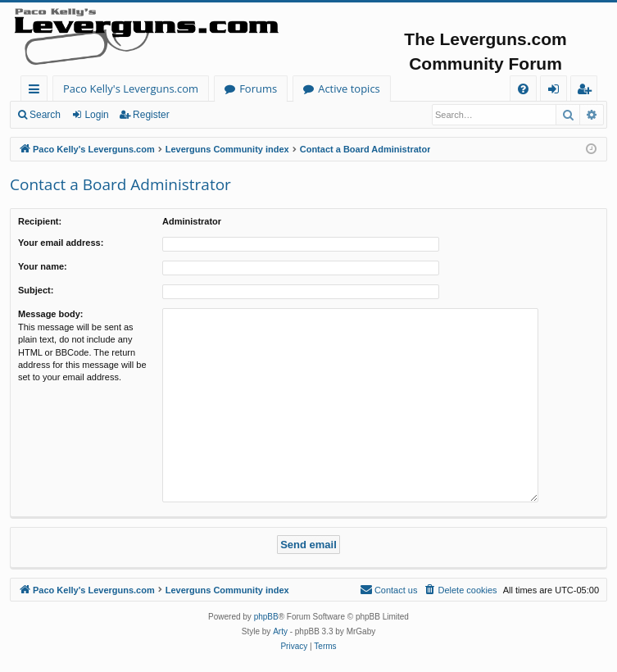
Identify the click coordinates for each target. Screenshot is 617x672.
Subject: (36, 290)
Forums (258, 89)
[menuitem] (523, 89)
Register (151, 115)
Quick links (37, 91)
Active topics (349, 89)
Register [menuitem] (588, 91)
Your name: (43, 266)
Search (45, 115)
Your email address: (61, 243)
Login (96, 115)
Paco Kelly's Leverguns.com (131, 89)
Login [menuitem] (557, 91)
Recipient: (40, 221)
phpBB (266, 617)
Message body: (50, 314)
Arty (280, 631)
